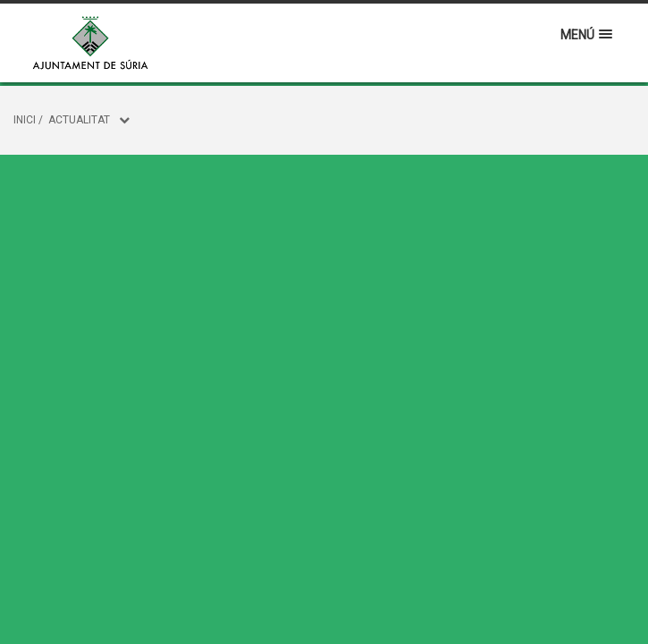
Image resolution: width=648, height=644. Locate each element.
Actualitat (79, 120)
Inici (25, 120)
